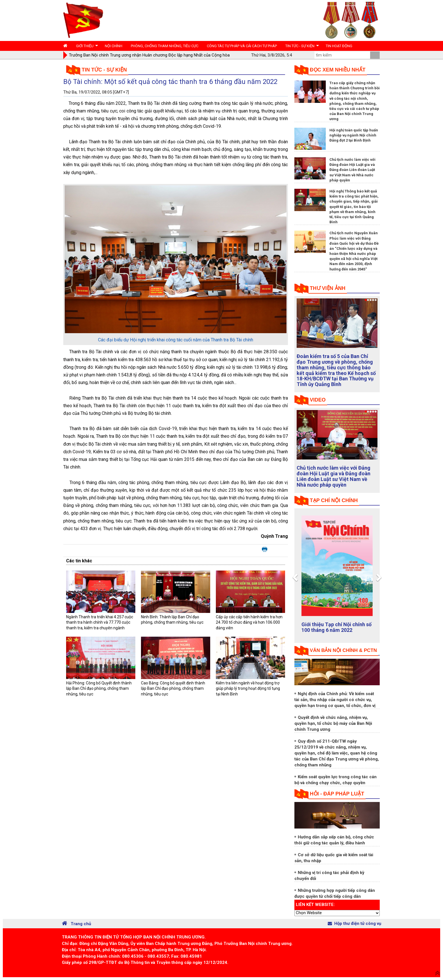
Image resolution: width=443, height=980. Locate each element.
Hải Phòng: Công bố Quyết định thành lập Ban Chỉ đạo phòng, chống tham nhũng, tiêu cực (99, 689)
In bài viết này (265, 550)
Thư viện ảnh (328, 288)
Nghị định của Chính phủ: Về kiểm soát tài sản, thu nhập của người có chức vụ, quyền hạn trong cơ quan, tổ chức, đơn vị (335, 700)
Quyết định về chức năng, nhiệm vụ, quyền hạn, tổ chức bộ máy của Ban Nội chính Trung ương (333, 723)
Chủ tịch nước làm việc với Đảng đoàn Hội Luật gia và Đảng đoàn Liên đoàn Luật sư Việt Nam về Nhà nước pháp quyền (352, 170)
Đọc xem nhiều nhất (338, 70)
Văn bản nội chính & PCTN (343, 650)
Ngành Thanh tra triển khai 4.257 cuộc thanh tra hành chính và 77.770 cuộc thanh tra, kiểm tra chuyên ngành (100, 622)
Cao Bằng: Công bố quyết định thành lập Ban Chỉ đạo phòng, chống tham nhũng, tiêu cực (173, 689)
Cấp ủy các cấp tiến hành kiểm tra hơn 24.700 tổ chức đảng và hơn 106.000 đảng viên (249, 622)
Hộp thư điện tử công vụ (354, 923)
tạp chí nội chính (334, 500)
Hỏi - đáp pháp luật (337, 794)
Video (318, 400)
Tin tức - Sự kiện (104, 70)
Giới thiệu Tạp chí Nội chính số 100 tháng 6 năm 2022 (336, 627)
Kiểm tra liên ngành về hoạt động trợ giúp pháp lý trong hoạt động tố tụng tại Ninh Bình (248, 689)
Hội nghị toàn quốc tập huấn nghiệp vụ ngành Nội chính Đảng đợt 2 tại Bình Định (354, 135)
